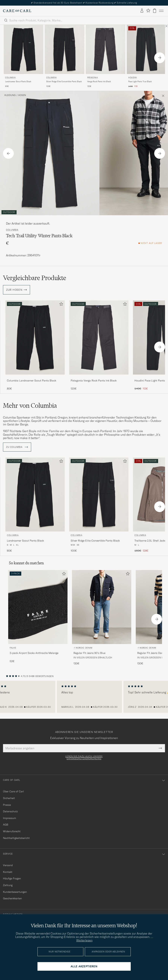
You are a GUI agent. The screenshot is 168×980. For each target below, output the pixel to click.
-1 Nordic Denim (83, 648)
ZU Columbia (17, 447)
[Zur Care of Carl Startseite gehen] (17, 11)
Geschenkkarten (12, 898)
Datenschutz (10, 811)
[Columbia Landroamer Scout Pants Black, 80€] (23, 56)
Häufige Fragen (12, 878)
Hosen (22, 95)
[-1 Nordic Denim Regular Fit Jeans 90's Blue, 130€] (102, 618)
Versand (8, 865)
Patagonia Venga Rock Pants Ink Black (94, 381)
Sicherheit (9, 798)
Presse (7, 805)
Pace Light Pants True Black (140, 82)
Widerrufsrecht (12, 831)
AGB (6, 825)
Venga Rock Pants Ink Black (99, 82)
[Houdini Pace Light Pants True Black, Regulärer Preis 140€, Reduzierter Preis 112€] (147, 56)
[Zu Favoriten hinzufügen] (60, 305)
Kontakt (8, 872)
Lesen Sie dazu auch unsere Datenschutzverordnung (84, 758)
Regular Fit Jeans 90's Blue (89, 653)
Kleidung (10, 95)
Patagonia (92, 78)
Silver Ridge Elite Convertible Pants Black (64, 82)
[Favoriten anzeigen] (148, 11)
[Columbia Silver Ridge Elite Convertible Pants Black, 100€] (65, 56)
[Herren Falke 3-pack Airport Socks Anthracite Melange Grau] (38, 607)
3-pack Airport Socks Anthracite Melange (34, 653)
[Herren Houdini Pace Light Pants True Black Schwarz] (147, 49)
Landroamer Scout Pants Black (18, 82)
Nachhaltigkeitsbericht (16, 838)
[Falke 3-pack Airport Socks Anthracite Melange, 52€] (38, 618)
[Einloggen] (142, 11)
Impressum (10, 818)
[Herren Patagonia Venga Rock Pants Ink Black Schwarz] (106, 49)
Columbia (10, 78)
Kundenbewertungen (15, 892)
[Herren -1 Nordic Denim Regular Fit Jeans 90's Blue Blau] (102, 607)
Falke (13, 648)
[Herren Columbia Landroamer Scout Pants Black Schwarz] (23, 49)
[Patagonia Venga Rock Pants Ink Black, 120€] (106, 56)
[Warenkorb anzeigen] (155, 11)
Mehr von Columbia (30, 405)
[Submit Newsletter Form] (160, 748)
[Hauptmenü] (161, 11)
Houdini (133, 78)
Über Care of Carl (13, 791)
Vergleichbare (35, 278)
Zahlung (8, 885)
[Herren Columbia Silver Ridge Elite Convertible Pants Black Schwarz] (65, 49)
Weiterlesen (84, 940)
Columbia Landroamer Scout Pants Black (32, 381)
